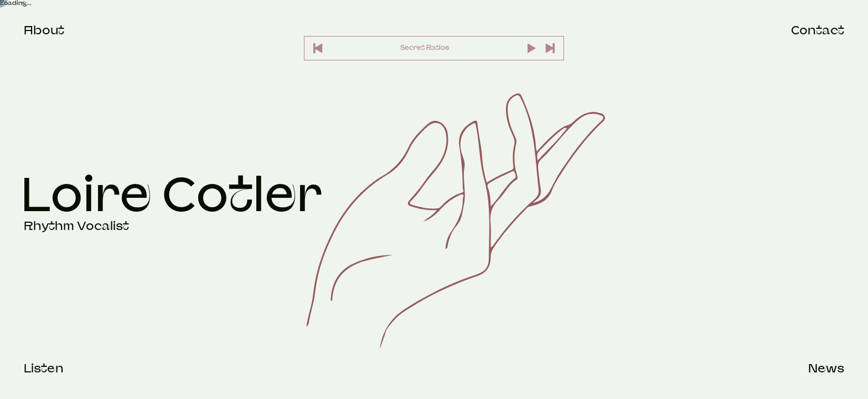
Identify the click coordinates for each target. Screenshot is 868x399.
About (44, 30)
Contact (818, 30)
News (826, 368)
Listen (44, 368)
